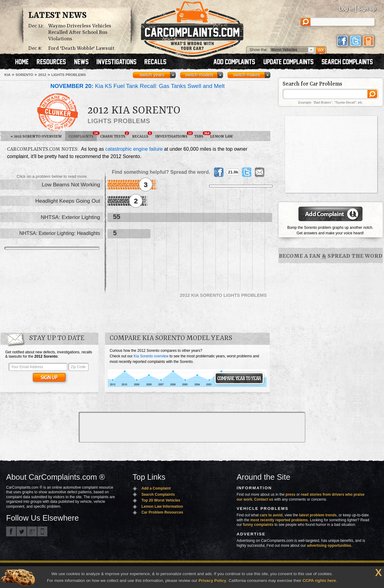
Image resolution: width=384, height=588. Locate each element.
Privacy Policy (212, 580)
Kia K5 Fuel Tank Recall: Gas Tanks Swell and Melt (138, 86)
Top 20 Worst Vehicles (161, 500)
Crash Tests (114, 135)
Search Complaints (158, 495)
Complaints (83, 135)
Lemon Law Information (162, 507)
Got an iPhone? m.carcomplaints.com (42, 531)
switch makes (247, 75)
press (291, 495)
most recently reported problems (279, 520)
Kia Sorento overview (151, 356)
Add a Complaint (156, 488)
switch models (199, 75)
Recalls (142, 135)
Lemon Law (221, 136)
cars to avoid (271, 515)
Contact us (264, 499)
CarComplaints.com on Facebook (11, 531)
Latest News (57, 16)
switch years (152, 75)
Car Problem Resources (162, 512)
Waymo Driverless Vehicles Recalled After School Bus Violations (80, 32)
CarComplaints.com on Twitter (22, 531)
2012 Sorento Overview (36, 136)
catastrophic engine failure (134, 149)
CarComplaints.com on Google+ (32, 531)
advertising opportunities (329, 546)
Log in (346, 9)
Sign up (367, 9)
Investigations (173, 135)
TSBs (200, 135)
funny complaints (258, 525)
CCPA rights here (319, 580)
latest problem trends (318, 515)
